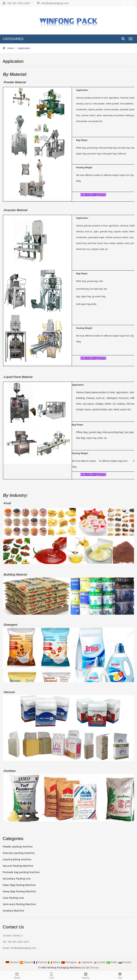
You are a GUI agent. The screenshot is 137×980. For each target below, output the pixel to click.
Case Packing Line (13, 898)
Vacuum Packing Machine (18, 866)
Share (17, 975)
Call (51, 975)
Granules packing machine (19, 853)
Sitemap (94, 968)
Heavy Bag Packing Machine (19, 891)
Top (120, 975)
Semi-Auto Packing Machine (19, 904)
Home (11, 48)
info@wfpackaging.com (55, 3)
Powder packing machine (18, 847)
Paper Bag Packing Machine (19, 885)
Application (24, 48)
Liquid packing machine (17, 859)
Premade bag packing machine (21, 872)
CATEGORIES (13, 39)
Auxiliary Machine (13, 911)
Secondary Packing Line (17, 879)
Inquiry (86, 975)
